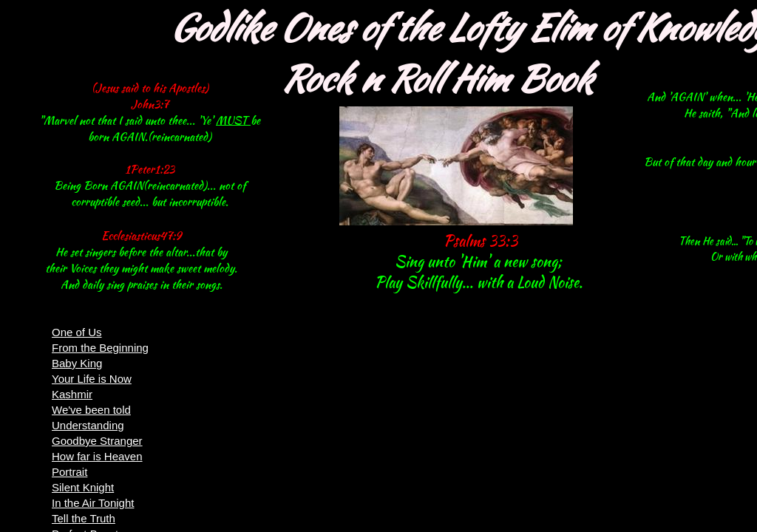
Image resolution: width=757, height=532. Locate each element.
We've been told (91, 410)
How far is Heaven (97, 456)
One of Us (77, 332)
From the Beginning (100, 348)
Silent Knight (83, 487)
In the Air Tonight (93, 503)
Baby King (77, 363)
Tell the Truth (84, 518)
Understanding (88, 425)
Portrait (69, 472)
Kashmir (72, 394)
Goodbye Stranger (97, 441)
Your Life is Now (92, 379)
